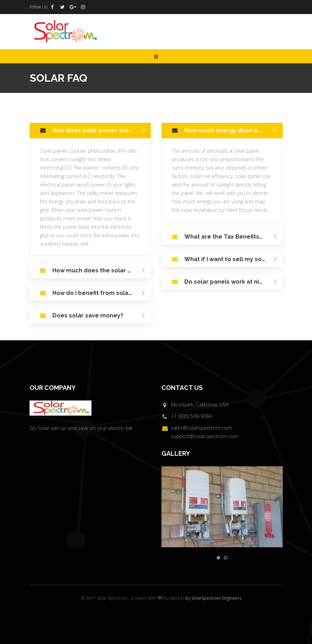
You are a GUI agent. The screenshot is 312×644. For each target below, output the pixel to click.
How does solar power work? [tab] (100, 131)
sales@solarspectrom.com (201, 428)
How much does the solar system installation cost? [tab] (102, 271)
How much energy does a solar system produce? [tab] (234, 131)
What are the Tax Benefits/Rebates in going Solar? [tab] (234, 237)
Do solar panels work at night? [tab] (232, 282)
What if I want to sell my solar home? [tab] (234, 260)
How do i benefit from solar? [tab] (100, 293)
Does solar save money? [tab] (100, 316)
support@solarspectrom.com (205, 436)
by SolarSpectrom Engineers (213, 598)
